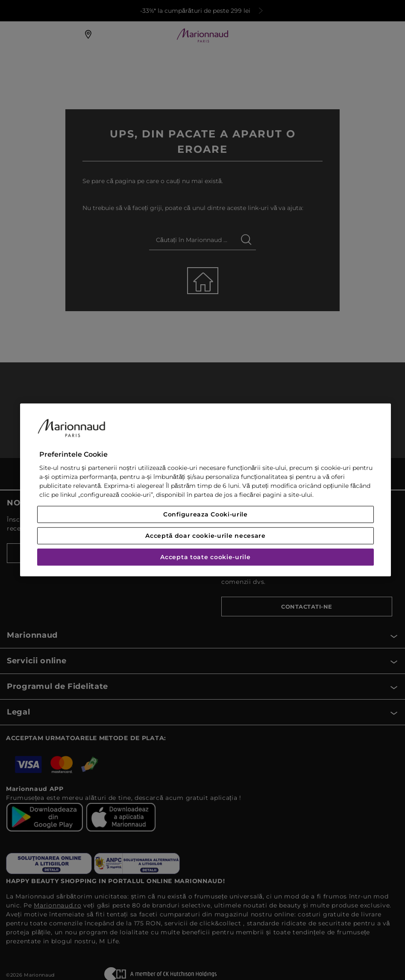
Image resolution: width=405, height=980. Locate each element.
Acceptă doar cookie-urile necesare (205, 536)
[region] (205, 490)
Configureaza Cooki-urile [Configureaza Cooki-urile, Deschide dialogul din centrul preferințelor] (205, 515)
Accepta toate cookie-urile (205, 557)
